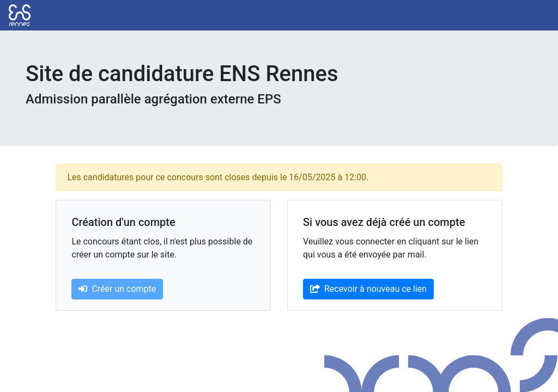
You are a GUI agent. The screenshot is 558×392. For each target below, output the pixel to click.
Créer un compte (117, 289)
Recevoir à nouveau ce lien (368, 289)
